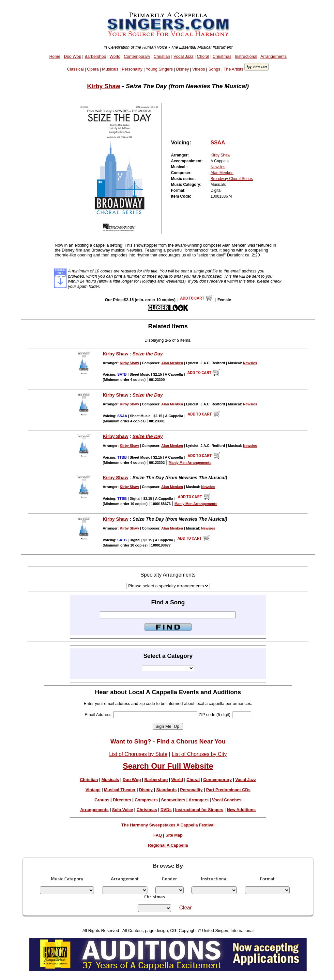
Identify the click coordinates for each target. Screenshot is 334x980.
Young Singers (159, 69)
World (115, 56)
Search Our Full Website (168, 766)
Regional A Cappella (168, 845)
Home (55, 56)
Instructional (246, 56)
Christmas (222, 56)
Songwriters (173, 800)
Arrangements (273, 56)
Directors (122, 800)
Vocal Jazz (183, 56)
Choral (203, 56)
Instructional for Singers (199, 810)
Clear (186, 908)
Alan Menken (222, 173)
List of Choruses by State (138, 754)
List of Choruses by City (199, 754)
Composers (146, 800)
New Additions (241, 810)
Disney (182, 69)
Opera (93, 69)
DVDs (166, 810)
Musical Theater (120, 790)
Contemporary (137, 56)
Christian (162, 56)
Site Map (174, 835)
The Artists (233, 69)
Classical (75, 69)
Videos (199, 69)
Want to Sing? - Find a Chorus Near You (168, 741)
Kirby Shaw (104, 86)
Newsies (218, 167)
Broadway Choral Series (232, 179)
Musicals (110, 69)
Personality (132, 69)
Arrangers (198, 800)
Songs (214, 69)
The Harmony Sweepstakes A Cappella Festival (168, 825)
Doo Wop (73, 56)
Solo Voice (123, 810)
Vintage (93, 790)
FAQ (158, 835)
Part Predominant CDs (228, 790)
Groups (102, 800)
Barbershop (95, 56)
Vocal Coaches (227, 800)
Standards (167, 790)
